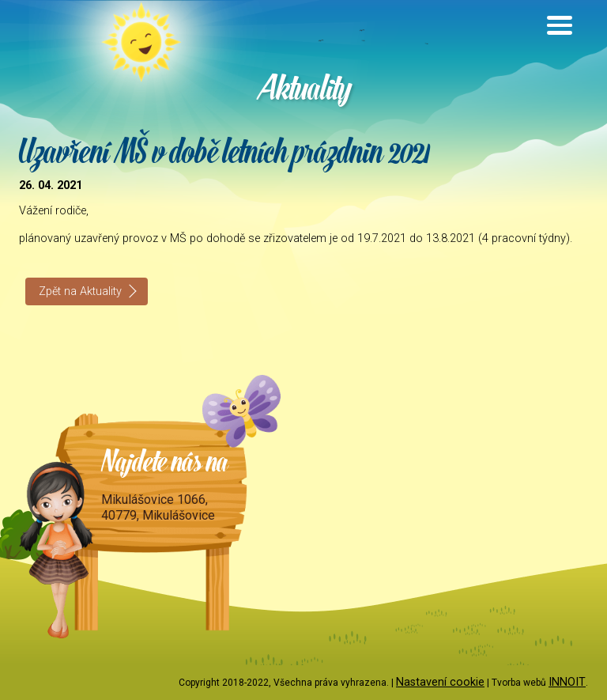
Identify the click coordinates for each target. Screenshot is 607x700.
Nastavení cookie (440, 682)
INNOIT (567, 682)
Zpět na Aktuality (80, 291)
